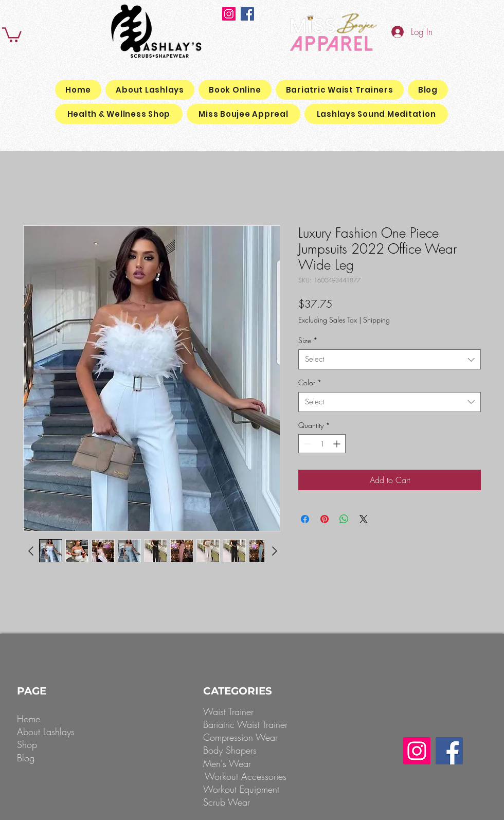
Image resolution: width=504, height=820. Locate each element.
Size (308, 340)
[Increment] (338, 444)
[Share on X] (364, 519)
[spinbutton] (322, 444)
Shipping (376, 320)
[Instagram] (229, 14)
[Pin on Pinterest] (325, 519)
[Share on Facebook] (305, 519)
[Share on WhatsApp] (344, 519)
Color (310, 382)
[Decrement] (306, 444)
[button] (12, 34)
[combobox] (390, 359)
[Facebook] (247, 14)
